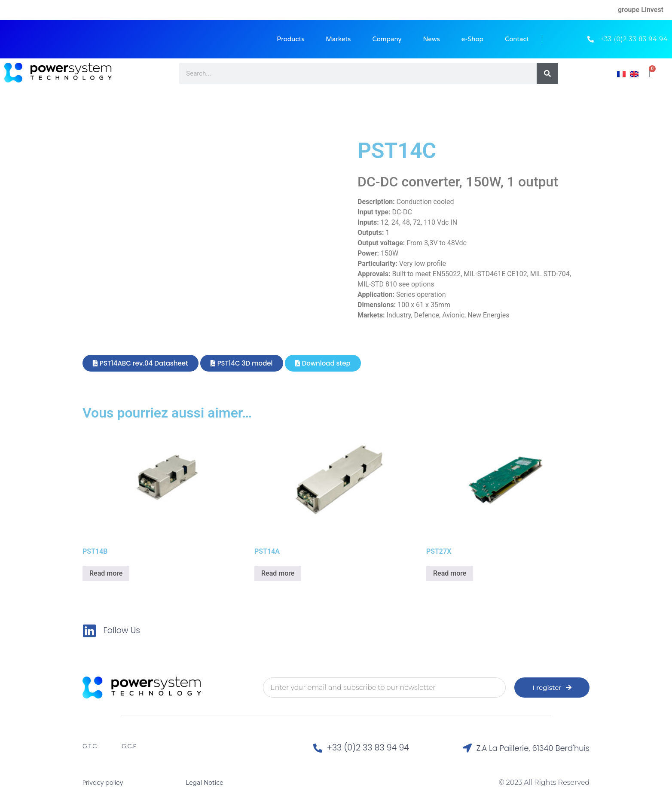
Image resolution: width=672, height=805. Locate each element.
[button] (141, 363)
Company (387, 39)
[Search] (547, 73)
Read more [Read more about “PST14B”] (106, 573)
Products (290, 39)
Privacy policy (103, 783)
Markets (338, 39)
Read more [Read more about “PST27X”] (450, 573)
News (432, 39)
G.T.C (90, 746)
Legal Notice (205, 783)
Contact (517, 39)
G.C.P (129, 746)
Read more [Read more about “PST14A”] (278, 573)
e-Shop (472, 39)
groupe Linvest (641, 10)
